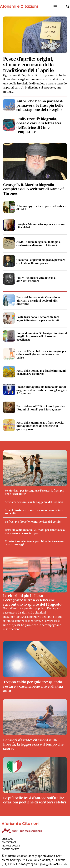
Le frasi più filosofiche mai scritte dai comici (33, 522)
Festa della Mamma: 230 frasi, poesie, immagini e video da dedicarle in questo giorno (40, 426)
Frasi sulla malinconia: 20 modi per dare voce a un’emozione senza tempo (35, 531)
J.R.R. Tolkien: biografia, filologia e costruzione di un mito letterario (38, 243)
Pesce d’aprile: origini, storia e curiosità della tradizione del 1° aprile (29, 65)
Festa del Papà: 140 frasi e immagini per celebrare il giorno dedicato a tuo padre (41, 354)
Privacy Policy (11, 846)
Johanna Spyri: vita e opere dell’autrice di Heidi (41, 208)
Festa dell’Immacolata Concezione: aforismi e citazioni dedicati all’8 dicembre (39, 301)
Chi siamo (7, 839)
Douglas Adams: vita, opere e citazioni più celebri (41, 226)
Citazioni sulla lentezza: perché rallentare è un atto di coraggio (34, 543)
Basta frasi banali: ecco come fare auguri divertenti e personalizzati (38, 318)
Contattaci (9, 842)
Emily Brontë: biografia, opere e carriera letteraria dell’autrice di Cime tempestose (39, 125)
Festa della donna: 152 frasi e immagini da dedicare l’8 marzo (41, 372)
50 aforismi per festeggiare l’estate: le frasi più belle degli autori (35, 492)
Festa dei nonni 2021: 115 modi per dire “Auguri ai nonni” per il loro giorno (41, 408)
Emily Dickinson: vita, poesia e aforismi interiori (36, 279)
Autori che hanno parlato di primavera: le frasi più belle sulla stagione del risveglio (40, 105)
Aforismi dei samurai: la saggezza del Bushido (34, 502)
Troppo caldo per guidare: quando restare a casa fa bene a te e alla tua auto (33, 686)
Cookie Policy (10, 849)
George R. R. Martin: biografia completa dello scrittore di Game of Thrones (33, 189)
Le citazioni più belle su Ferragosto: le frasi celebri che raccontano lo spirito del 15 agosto (32, 600)
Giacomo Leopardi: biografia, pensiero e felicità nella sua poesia (41, 261)
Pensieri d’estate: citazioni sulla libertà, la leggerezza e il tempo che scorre (33, 744)
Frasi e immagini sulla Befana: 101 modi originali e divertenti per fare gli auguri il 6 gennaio (42, 390)
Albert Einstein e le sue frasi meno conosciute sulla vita (34, 512)
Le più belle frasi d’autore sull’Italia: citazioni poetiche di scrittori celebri (35, 800)
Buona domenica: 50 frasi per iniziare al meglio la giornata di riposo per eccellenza (42, 336)
